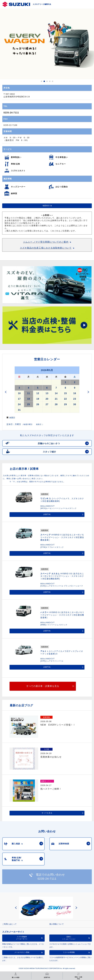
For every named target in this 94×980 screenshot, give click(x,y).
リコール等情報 (69, 952)
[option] (47, 44)
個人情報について (57, 924)
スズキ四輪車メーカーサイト (22, 938)
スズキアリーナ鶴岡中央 (42, 4)
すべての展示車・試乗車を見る (43, 686)
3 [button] (47, 81)
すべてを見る (47, 813)
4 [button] (50, 81)
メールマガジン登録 (22, 952)
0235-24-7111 (11, 113)
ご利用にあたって (9, 924)
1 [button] (41, 81)
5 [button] (53, 81)
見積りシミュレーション (69, 938)
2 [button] (44, 81)
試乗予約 (47, 514)
